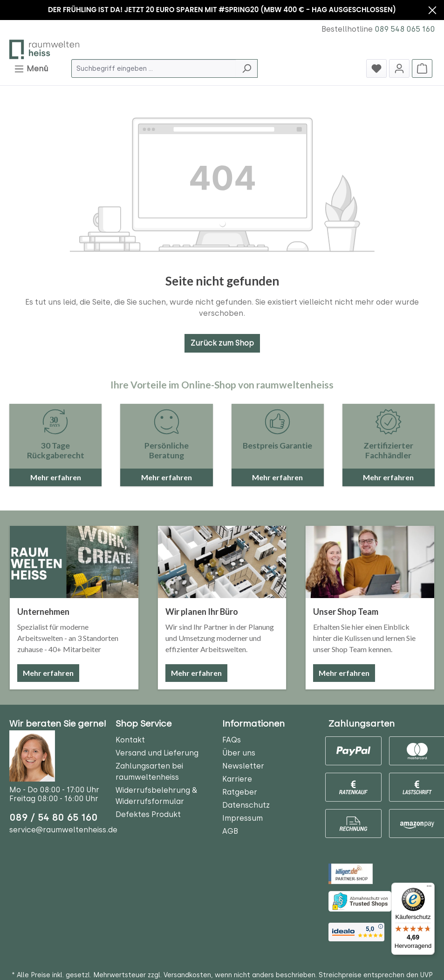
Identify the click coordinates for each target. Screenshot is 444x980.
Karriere (237, 779)
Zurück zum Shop (222, 343)
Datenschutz (246, 805)
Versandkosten (187, 975)
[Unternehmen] (74, 562)
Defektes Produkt (148, 814)
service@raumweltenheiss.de (63, 830)
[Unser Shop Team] (370, 562)
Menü (31, 67)
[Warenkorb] (422, 68)
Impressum (242, 818)
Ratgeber (240, 792)
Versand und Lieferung (157, 753)
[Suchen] (247, 68)
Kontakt (130, 740)
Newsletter (243, 766)
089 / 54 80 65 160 (53, 817)
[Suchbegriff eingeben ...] (154, 68)
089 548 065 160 (405, 29)
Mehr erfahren (48, 673)
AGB (230, 831)
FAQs (232, 740)
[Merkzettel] (376, 68)
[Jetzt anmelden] (399, 68)
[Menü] (429, 888)
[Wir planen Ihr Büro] (222, 562)
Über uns (239, 753)
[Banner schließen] (432, 12)
